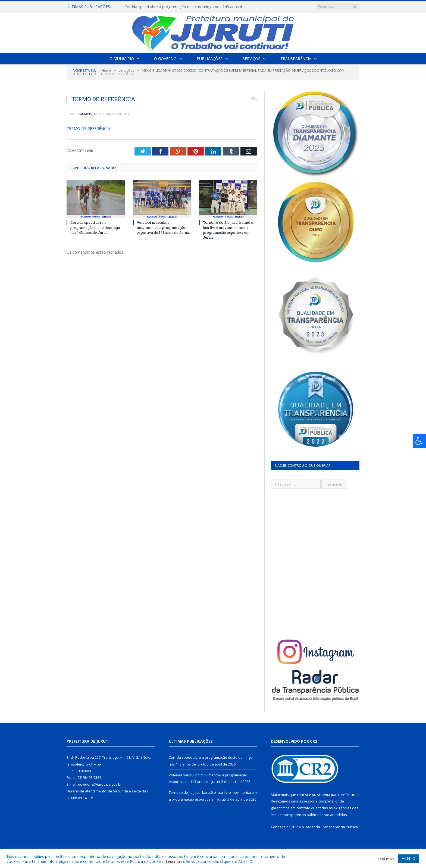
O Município (122, 59)
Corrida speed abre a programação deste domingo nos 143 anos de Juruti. (187, 7)
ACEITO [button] (409, 858)
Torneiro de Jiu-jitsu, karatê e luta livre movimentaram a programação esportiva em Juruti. (228, 230)
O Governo (165, 59)
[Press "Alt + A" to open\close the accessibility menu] (419, 441)
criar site (304, 795)
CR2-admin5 (83, 114)
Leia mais (174, 861)
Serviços (251, 59)
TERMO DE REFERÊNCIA (88, 128)
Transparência (296, 59)
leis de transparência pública (295, 815)
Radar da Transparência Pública (331, 827)
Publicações (210, 59)
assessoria (308, 801)
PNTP (294, 827)
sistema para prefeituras (338, 795)
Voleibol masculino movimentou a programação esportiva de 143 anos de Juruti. (163, 227)
